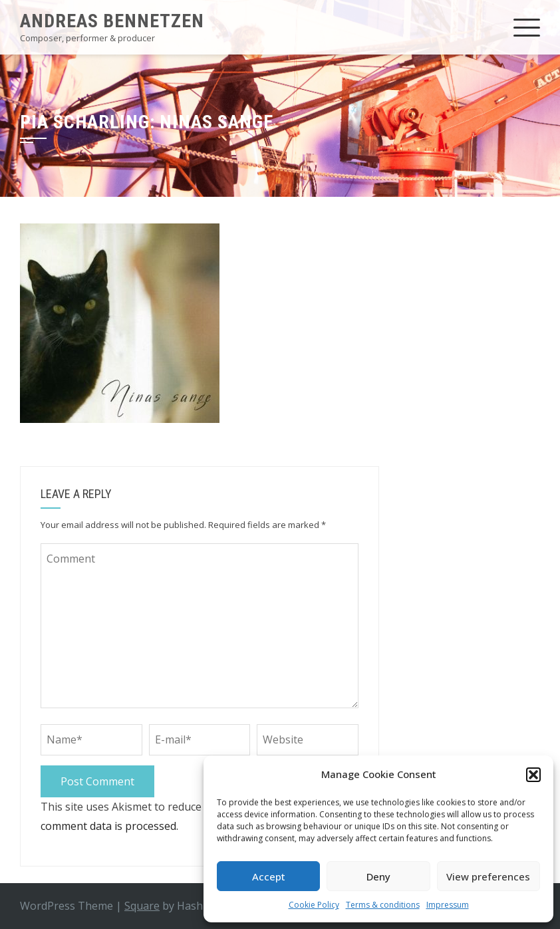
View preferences (488, 876)
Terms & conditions (383, 905)
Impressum (448, 905)
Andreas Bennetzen (112, 21)
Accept (269, 876)
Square (142, 906)
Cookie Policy (314, 905)
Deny (378, 876)
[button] (533, 775)
